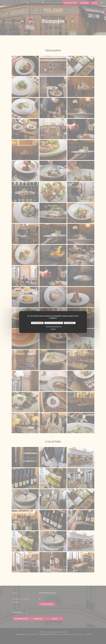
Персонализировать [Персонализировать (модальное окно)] (70, 323)
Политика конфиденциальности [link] (54, 327)
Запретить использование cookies (54, 323)
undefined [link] (53, 329)
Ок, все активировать (37, 323)
